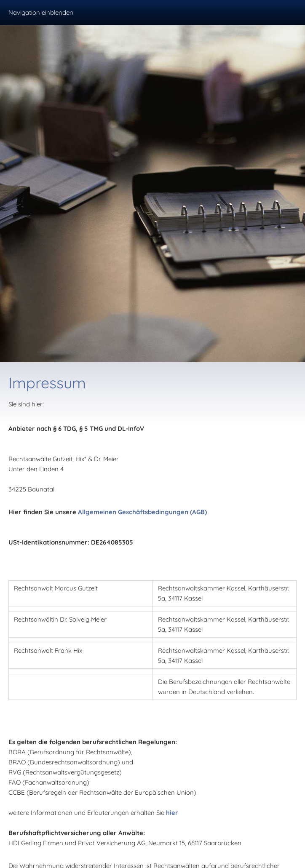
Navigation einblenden (41, 12)
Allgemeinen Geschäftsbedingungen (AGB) (142, 512)
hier (172, 813)
